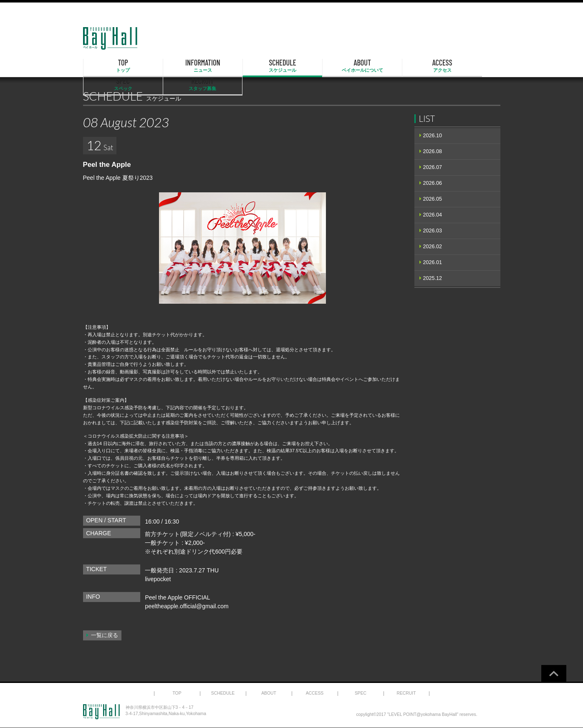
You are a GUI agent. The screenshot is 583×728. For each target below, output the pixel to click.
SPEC (411, 66)
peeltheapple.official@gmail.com (187, 606)
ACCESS (351, 66)
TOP (113, 66)
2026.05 (433, 199)
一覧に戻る (105, 635)
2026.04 (433, 215)
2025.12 (433, 278)
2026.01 (433, 262)
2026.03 (433, 231)
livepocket (158, 579)
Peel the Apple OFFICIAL (178, 597)
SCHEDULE (232, 66)
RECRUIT (470, 66)
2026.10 (433, 136)
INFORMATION (172, 66)
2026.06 (433, 183)
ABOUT (292, 66)
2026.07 (433, 167)
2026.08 (433, 151)
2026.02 (433, 247)
